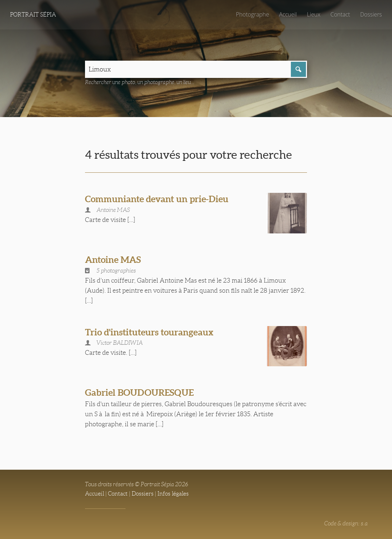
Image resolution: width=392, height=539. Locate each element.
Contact (340, 14)
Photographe (252, 14)
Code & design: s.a (346, 523)
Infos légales (173, 494)
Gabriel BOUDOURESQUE (139, 392)
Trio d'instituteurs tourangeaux (149, 332)
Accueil (288, 14)
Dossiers (371, 14)
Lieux (314, 14)
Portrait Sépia (33, 15)
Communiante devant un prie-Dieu (157, 199)
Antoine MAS (113, 260)
